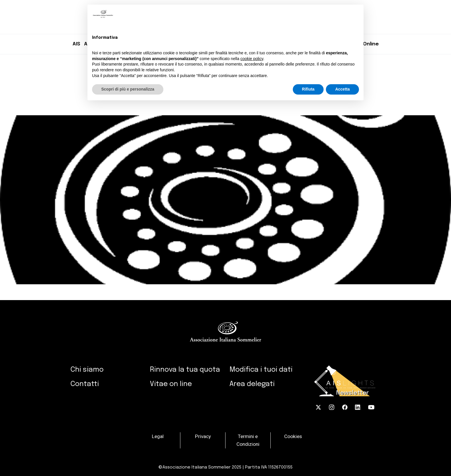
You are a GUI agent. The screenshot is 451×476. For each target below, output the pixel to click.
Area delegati (252, 384)
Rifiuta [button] (308, 89)
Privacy (203, 436)
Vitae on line (171, 384)
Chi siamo (87, 370)
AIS (76, 44)
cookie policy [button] (252, 59)
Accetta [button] (342, 89)
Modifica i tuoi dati (261, 370)
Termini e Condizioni (248, 440)
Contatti (85, 384)
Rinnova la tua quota (185, 370)
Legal (158, 436)
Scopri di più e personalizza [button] (128, 89)
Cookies (293, 436)
